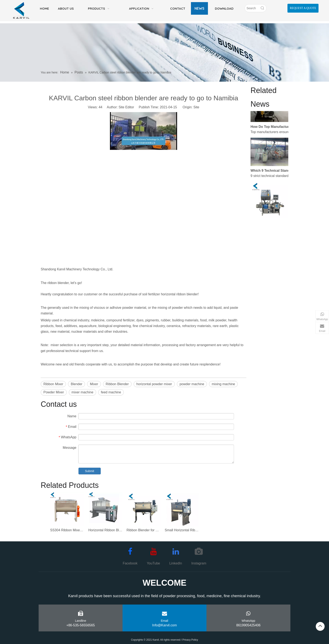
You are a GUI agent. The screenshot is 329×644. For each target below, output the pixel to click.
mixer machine (82, 392)
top (320, 626)
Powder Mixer (54, 392)
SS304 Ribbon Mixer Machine (67, 530)
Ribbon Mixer (53, 384)
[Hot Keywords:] (262, 8)
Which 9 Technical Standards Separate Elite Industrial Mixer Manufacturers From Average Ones (274, 172)
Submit (90, 471)
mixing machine (223, 384)
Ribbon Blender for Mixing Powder (144, 530)
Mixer (94, 384)
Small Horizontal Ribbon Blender (182, 530)
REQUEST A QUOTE (303, 8)
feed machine (111, 392)
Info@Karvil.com (164, 625)
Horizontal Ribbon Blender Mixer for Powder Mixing (105, 530)
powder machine (192, 384)
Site (196, 107)
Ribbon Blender (117, 384)
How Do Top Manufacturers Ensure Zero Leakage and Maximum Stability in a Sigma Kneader (274, 128)
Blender (76, 384)
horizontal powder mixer (154, 384)
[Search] (252, 8)
